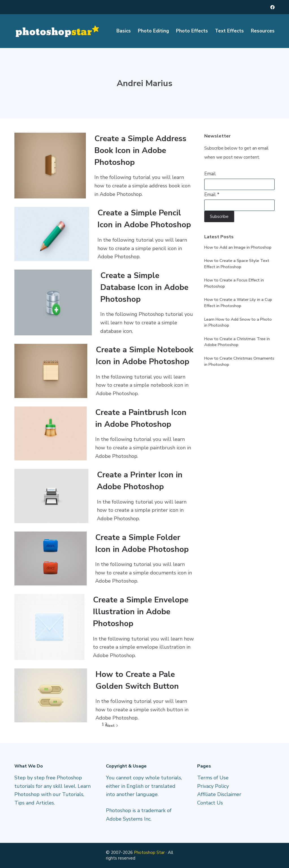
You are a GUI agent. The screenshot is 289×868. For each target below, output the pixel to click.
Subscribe (219, 217)
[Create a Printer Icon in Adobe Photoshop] (51, 496)
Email (210, 174)
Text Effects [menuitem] (229, 31)
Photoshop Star (149, 852)
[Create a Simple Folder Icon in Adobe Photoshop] (51, 558)
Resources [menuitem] (263, 31)
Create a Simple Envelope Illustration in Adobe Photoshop (141, 612)
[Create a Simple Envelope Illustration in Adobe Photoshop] (49, 627)
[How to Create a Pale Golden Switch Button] (51, 695)
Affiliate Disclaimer (219, 794)
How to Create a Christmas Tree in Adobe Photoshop (237, 342)
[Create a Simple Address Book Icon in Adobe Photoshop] (50, 166)
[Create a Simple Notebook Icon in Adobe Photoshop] (51, 371)
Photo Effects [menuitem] (192, 31)
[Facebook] (272, 7)
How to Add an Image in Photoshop (238, 247)
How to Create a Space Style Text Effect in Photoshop (237, 264)
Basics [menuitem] (124, 31)
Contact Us (210, 803)
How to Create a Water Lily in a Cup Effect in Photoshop (238, 303)
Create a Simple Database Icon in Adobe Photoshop (144, 287)
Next (112, 726)
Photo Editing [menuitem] (153, 31)
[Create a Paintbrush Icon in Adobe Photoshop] (51, 433)
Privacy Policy (213, 786)
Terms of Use (213, 778)
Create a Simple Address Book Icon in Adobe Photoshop (140, 150)
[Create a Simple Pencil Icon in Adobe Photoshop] (52, 234)
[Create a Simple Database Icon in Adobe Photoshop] (53, 302)
